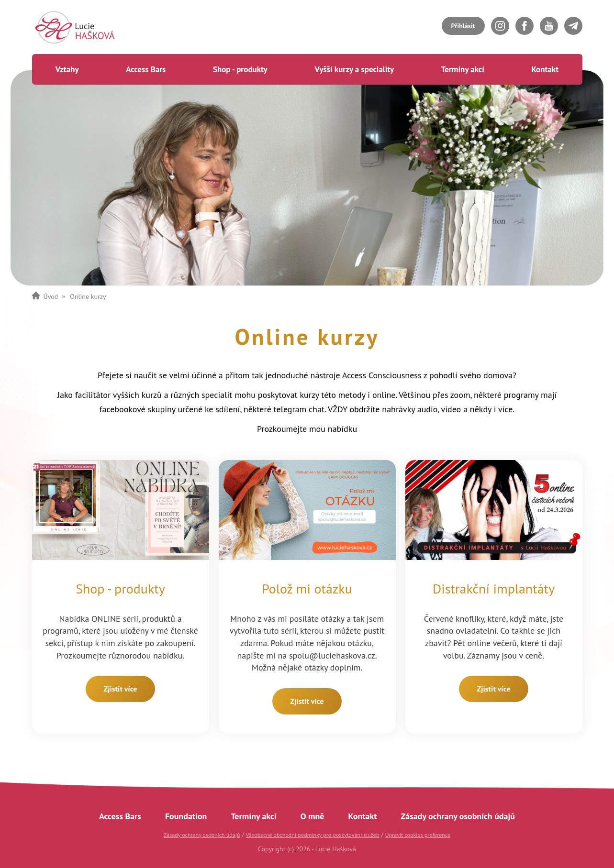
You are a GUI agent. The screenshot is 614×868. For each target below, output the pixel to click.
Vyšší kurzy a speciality (354, 69)
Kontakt (545, 69)
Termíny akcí (463, 69)
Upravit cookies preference (418, 835)
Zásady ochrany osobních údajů (458, 816)
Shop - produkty (240, 69)
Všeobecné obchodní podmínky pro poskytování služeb (313, 835)
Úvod (51, 297)
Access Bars (146, 69)
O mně (313, 816)
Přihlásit (463, 26)
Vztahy (67, 69)
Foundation (186, 816)
